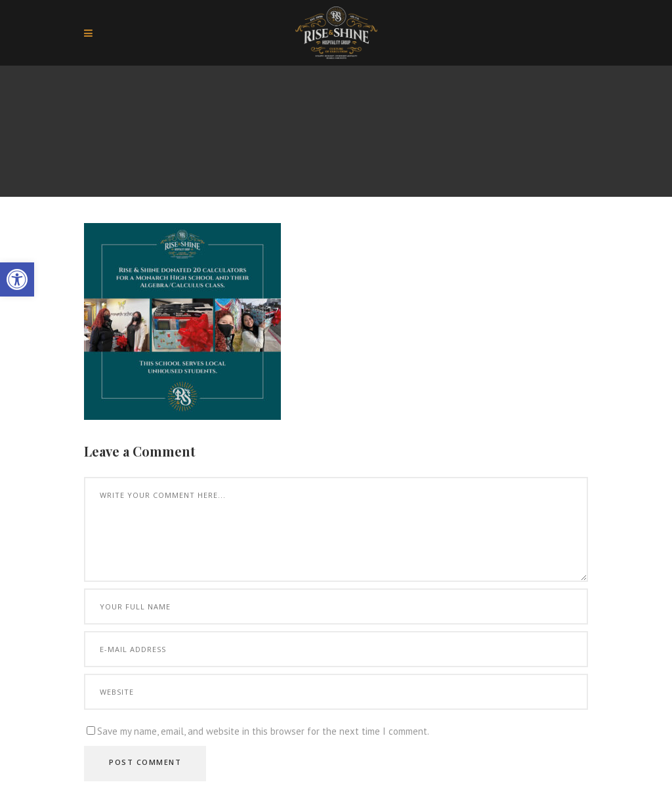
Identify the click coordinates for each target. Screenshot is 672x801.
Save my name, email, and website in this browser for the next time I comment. (263, 731)
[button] (17, 279)
